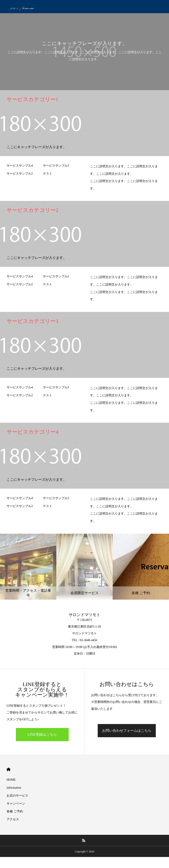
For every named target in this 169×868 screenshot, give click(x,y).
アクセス (13, 819)
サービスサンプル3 (56, 166)
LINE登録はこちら (42, 734)
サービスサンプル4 (20, 166)
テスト (48, 174)
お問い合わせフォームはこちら (127, 731)
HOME (8, 769)
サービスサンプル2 (20, 174)
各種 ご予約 (15, 811)
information (14, 788)
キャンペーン (16, 803)
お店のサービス (17, 796)
